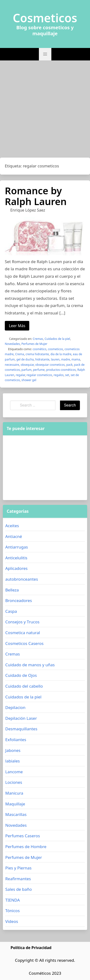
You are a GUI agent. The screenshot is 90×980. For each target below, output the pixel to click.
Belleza (12, 590)
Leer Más (17, 326)
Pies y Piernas (18, 868)
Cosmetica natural (23, 633)
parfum (26, 370)
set (67, 375)
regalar (20, 375)
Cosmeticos (45, 18)
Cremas (38, 339)
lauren (55, 359)
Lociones (14, 782)
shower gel (29, 380)
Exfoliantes (16, 740)
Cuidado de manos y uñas (30, 665)
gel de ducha (25, 359)
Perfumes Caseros (23, 836)
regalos (59, 375)
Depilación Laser (21, 718)
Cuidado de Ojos (21, 675)
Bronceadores (19, 600)
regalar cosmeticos (39, 375)
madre (66, 359)
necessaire (12, 365)
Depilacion (15, 707)
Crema (20, 354)
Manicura (14, 793)
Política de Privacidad (31, 948)
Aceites (12, 526)
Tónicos (12, 911)
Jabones (13, 750)
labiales (12, 761)
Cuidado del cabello (24, 686)
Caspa (11, 611)
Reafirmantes (18, 879)
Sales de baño (19, 889)
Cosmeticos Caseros (24, 643)
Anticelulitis (16, 558)
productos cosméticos (61, 370)
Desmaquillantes (21, 729)
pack (69, 365)
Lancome (14, 772)
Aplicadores (16, 568)
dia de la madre (61, 354)
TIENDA (13, 900)
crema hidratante (37, 354)
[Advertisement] (45, 110)
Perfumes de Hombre (26, 847)
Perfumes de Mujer (34, 344)
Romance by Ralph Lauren (36, 196)
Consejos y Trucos (22, 622)
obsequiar (27, 365)
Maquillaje (15, 804)
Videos (12, 921)
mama (76, 359)
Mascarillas (16, 814)
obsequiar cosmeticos (50, 365)
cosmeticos (55, 349)
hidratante (42, 359)
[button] (45, 54)
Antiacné (14, 536)
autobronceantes (22, 579)
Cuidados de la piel (57, 339)
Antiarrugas (17, 547)
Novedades (12, 344)
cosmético (39, 349)
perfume (39, 370)
